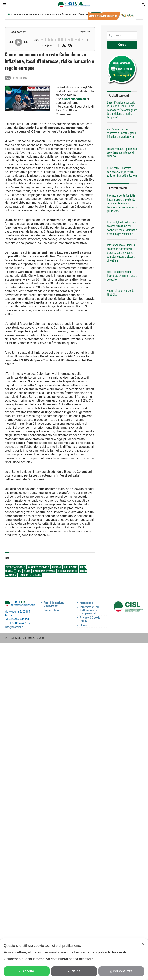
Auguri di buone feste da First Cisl (121, 292)
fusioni (56, 567)
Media (8, 78)
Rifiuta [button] (74, 971)
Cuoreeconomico (74, 99)
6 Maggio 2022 (19, 78)
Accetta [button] (27, 971)
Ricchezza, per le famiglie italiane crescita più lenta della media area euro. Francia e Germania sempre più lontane (122, 203)
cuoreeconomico (39, 567)
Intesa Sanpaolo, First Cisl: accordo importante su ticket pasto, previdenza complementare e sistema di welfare (122, 253)
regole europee (68, 571)
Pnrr (27, 571)
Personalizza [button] (121, 971)
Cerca (122, 45)
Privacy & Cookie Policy (90, 619)
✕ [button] (143, 944)
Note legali (86, 603)
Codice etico (51, 610)
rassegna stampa (44, 571)
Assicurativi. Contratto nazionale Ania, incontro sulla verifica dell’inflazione (122, 172)
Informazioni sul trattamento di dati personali (90, 610)
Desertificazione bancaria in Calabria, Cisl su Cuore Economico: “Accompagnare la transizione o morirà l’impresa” (122, 110)
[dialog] (74, 959)
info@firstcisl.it (14, 627)
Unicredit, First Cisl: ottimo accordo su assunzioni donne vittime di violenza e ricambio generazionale (122, 228)
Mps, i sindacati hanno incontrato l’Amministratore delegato (122, 276)
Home (83, 625)
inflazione (71, 567)
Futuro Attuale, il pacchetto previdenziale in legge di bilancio (122, 152)
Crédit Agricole (15, 567)
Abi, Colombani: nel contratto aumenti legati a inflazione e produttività (121, 133)
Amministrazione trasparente (54, 604)
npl (19, 571)
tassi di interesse (30, 575)
